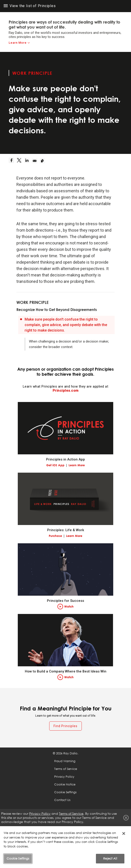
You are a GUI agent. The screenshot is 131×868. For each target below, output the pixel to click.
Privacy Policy (64, 777)
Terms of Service (66, 769)
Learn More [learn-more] (18, 43)
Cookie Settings (65, 792)
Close (126, 818)
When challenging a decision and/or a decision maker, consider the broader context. (69, 344)
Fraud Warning (65, 761)
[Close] (124, 833)
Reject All (110, 858)
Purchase (55, 536)
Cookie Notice (65, 784)
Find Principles (65, 726)
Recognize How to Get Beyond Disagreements (57, 310)
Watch (69, 606)
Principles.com (66, 391)
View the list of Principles (30, 6)
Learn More (77, 465)
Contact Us (62, 800)
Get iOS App (55, 465)
